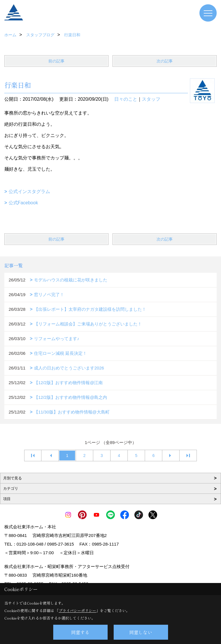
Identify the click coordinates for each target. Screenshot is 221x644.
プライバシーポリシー (77, 610)
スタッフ (151, 99)
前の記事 (56, 61)
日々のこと (126, 99)
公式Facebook (23, 203)
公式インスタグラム (29, 192)
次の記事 (165, 61)
